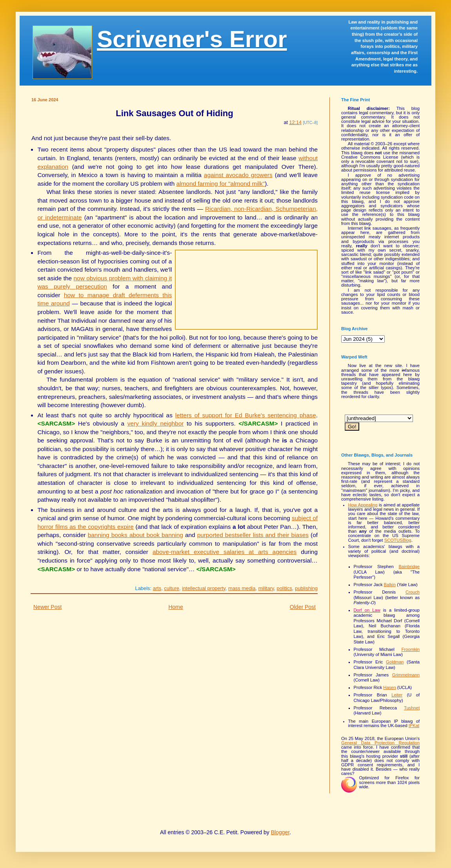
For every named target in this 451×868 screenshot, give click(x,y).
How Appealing (363, 505)
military (266, 588)
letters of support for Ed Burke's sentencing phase (246, 415)
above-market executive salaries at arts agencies (225, 552)
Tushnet (412, 708)
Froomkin (410, 649)
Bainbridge (409, 566)
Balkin (390, 585)
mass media (242, 588)
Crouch (413, 592)
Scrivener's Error (192, 39)
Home (175, 607)
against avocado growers (238, 175)
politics (285, 588)
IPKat (414, 725)
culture (172, 588)
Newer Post (47, 607)
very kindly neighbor (156, 423)
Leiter (397, 695)
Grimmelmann (406, 675)
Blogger (280, 832)
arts (157, 588)
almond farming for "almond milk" (221, 184)
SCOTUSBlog (398, 540)
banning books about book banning (135, 535)
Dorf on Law (367, 610)
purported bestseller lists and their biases (253, 535)
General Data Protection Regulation (380, 743)
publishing (306, 588)
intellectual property (204, 588)
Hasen (389, 687)
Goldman (395, 662)
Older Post (303, 607)
